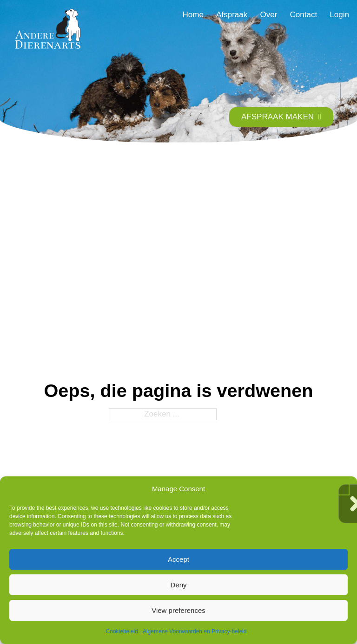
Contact (303, 15)
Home (193, 15)
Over (268, 15)
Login (339, 15)
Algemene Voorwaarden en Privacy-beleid (195, 631)
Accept (178, 559)
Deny (178, 585)
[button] (343, 489)
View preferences (178, 610)
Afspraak (232, 15)
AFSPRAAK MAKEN (281, 117)
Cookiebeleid (122, 631)
